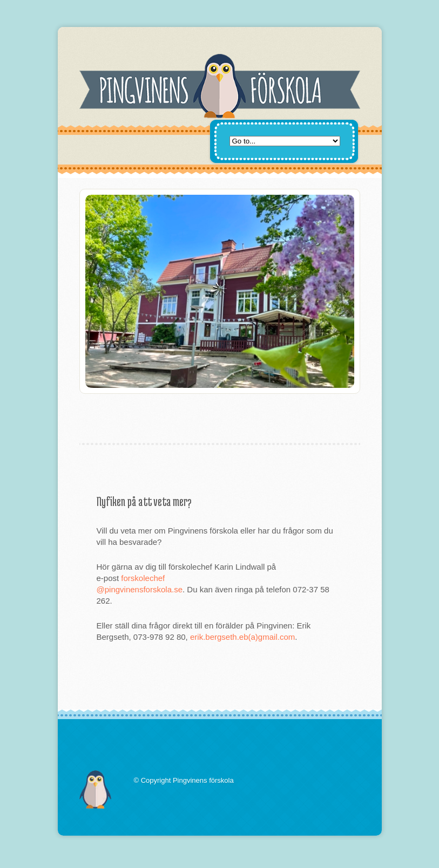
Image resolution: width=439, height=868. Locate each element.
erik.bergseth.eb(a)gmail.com (242, 637)
